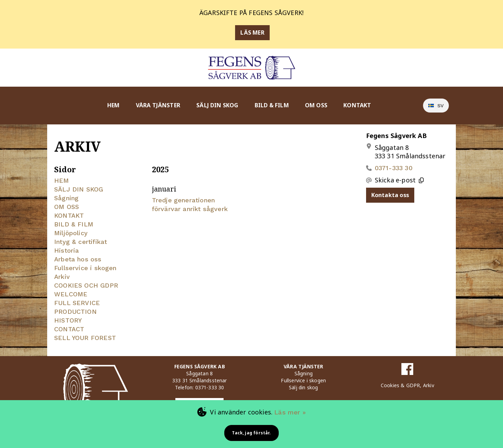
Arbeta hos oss (78, 259)
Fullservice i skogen (85, 268)
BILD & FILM (272, 105)
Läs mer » (290, 412)
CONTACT (69, 329)
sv (436, 106)
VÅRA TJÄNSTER (158, 105)
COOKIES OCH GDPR (86, 285)
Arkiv (62, 277)
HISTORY (68, 320)
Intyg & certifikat (81, 242)
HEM (114, 105)
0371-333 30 (394, 168)
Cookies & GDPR (400, 385)
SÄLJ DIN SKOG (217, 105)
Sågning (66, 198)
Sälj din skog (303, 387)
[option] (436, 106)
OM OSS (316, 105)
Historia (67, 250)
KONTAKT (357, 105)
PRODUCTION (75, 312)
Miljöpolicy (71, 233)
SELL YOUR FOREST (85, 338)
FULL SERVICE (77, 303)
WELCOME (71, 294)
